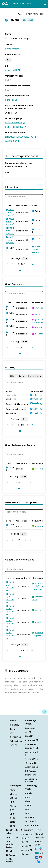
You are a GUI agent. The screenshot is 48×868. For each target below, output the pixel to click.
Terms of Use (32, 759)
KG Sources (31, 771)
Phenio (13, 806)
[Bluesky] (39, 861)
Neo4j (29, 736)
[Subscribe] (37, 849)
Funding (14, 745)
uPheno (14, 798)
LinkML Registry (10, 860)
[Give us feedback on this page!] (44, 712)
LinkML (28, 801)
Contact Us (15, 737)
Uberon (13, 794)
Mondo (13, 790)
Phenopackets (32, 825)
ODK (27, 813)
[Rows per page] (25, 258)
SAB (12, 733)
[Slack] (41, 849)
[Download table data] (20, 270)
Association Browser (31, 780)
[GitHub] (41, 853)
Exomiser (30, 793)
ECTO (13, 826)
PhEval (28, 797)
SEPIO (13, 822)
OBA (12, 810)
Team (13, 729)
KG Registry (11, 855)
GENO (13, 818)
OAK (27, 809)
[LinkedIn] (37, 857)
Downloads (31, 728)
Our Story (15, 725)
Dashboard (31, 775)
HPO (12, 802)
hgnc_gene (11, 100)
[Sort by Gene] (13, 206)
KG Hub (9, 851)
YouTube (26, 850)
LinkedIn (26, 846)
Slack (25, 838)
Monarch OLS (12, 838)
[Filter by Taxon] (26, 376)
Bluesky (26, 854)
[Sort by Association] (29, 206)
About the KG (32, 767)
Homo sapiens (12, 49)
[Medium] (37, 853)
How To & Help (32, 748)
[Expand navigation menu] (45, 4)
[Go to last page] (32, 264)
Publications (16, 741)
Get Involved (27, 834)
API (28, 732)
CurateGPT (31, 821)
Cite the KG (31, 763)
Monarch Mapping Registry (10, 844)
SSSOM (29, 805)
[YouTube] (41, 857)
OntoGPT (30, 817)
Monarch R (32, 740)
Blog (24, 842)
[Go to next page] (28, 264)
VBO (12, 814)
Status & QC (31, 744)
